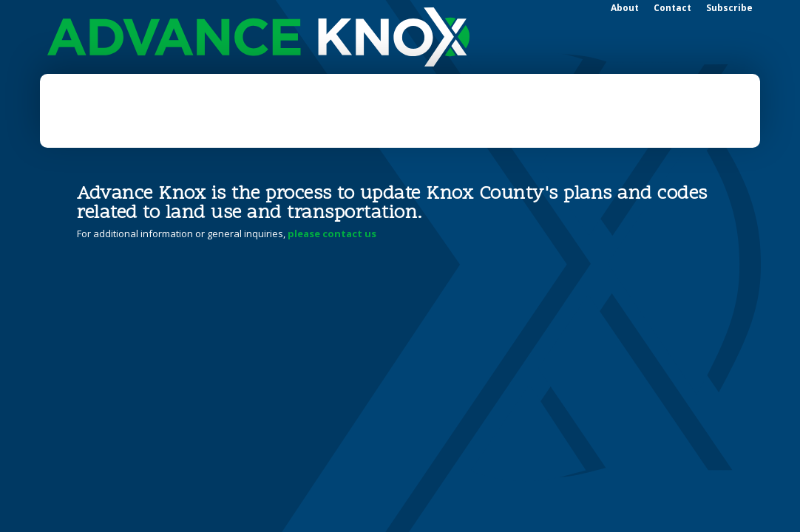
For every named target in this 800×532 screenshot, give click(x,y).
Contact (672, 8)
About (625, 8)
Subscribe (729, 8)
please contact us (332, 233)
